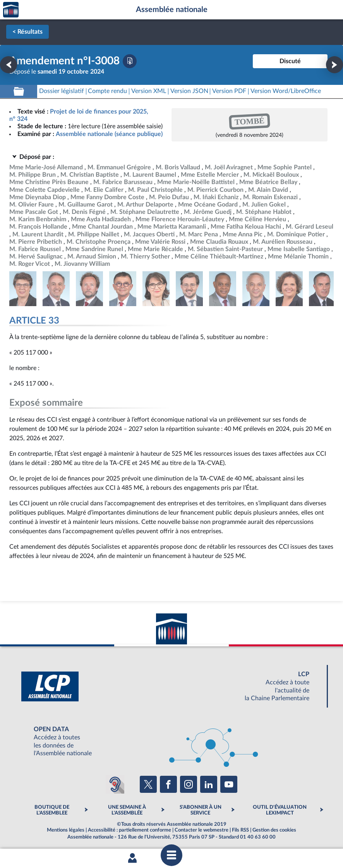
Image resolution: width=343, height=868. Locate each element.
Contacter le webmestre (202, 830)
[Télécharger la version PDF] (130, 61)
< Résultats (27, 32)
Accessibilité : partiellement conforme (129, 830)
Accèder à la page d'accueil (11, 10)
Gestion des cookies (274, 830)
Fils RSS (240, 830)
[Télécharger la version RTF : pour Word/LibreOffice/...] (286, 91)
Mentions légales (66, 830)
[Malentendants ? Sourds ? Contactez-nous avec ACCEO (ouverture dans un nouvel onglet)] (115, 784)
